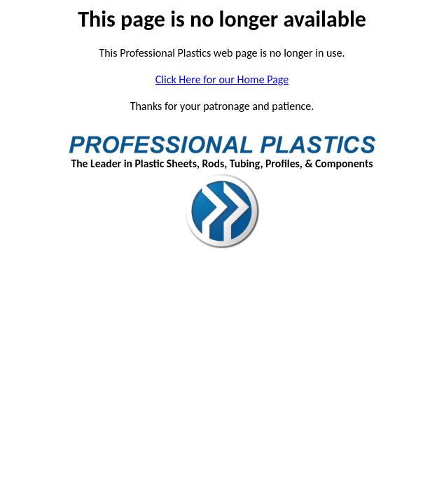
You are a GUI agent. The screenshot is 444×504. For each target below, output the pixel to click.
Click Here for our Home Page (222, 79)
